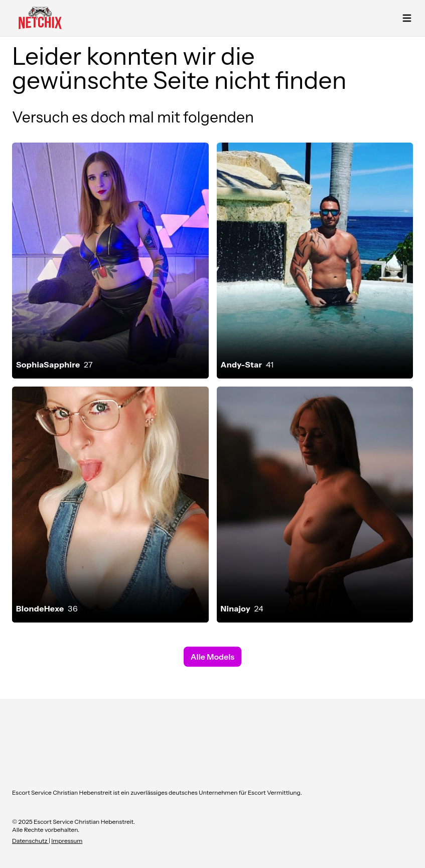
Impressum (67, 841)
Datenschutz (30, 841)
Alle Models (212, 657)
